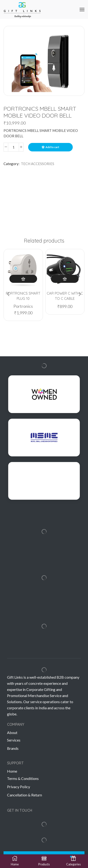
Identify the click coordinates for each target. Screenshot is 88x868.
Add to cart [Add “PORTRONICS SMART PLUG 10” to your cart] (23, 279)
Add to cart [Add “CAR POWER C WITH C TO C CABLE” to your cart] (65, 279)
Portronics (23, 306)
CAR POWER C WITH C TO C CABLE (65, 296)
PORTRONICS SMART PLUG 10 (23, 296)
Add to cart (52, 147)
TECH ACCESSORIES (38, 164)
